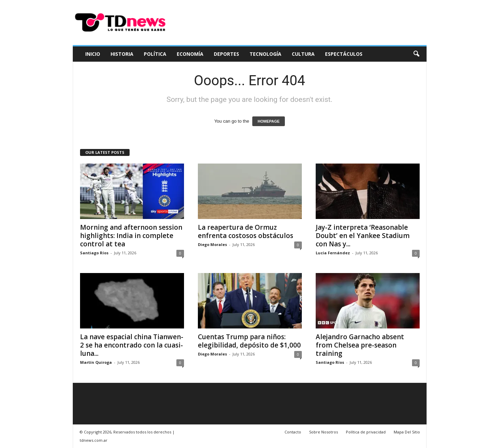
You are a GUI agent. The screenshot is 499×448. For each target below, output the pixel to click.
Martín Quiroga (96, 362)
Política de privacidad (366, 432)
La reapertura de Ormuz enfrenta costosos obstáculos (246, 231)
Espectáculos (344, 54)
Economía (190, 54)
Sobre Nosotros (323, 432)
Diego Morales (212, 244)
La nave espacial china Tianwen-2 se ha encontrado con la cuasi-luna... (132, 345)
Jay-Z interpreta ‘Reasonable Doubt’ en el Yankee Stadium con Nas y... (363, 236)
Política (155, 54)
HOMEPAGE (268, 121)
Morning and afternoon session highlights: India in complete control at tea (131, 236)
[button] (416, 54)
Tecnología (265, 54)
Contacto (293, 432)
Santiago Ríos (94, 253)
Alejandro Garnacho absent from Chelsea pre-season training (360, 345)
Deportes (226, 54)
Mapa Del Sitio (407, 432)
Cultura (303, 54)
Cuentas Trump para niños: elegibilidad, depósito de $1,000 (249, 341)
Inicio (93, 54)
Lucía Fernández (333, 253)
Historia (122, 54)
